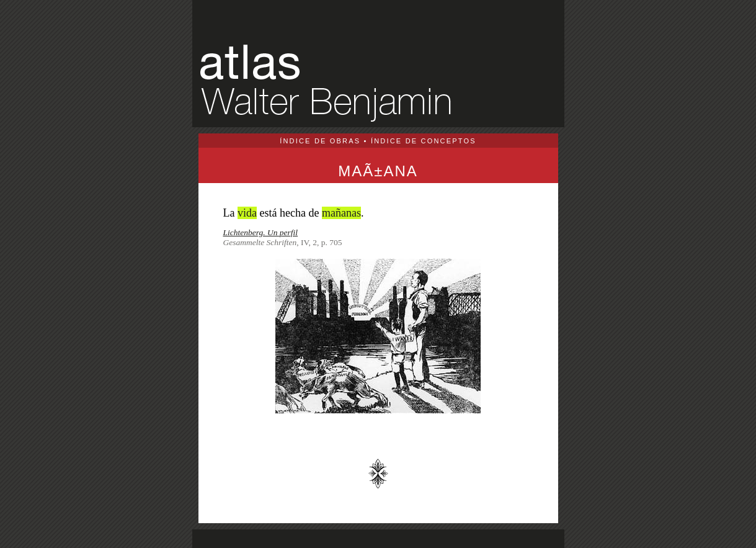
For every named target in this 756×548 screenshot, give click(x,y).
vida (247, 213)
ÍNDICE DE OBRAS (320, 141)
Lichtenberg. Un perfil (261, 232)
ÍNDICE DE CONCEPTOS (424, 141)
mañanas (341, 213)
